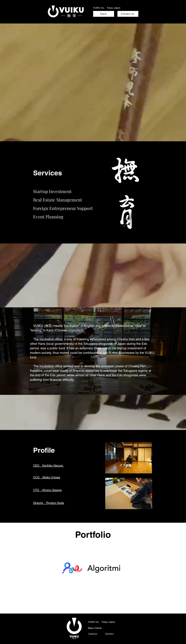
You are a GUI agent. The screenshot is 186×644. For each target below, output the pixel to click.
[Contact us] (128, 14)
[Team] (104, 14)
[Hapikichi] (93, 634)
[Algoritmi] (109, 634)
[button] (48, 466)
